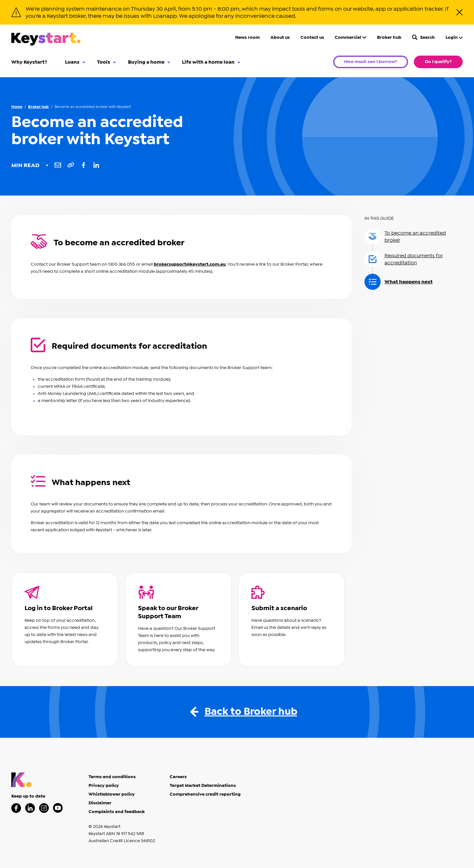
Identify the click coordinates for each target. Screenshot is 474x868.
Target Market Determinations (203, 786)
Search (423, 37)
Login (454, 37)
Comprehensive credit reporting (205, 794)
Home (17, 107)
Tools (104, 62)
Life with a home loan (208, 62)
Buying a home (146, 62)
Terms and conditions (112, 777)
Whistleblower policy (112, 794)
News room (248, 37)
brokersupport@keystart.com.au (190, 264)
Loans (72, 62)
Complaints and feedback (117, 812)
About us (280, 37)
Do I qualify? (438, 62)
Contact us (312, 37)
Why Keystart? (29, 62)
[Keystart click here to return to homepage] (46, 40)
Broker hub (389, 37)
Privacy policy (104, 786)
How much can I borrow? (371, 62)
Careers (178, 777)
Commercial (351, 37)
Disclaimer (100, 803)
